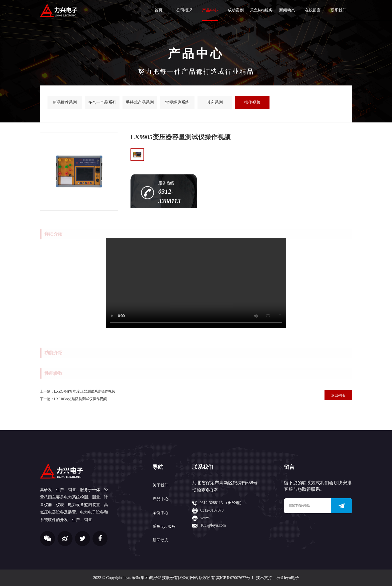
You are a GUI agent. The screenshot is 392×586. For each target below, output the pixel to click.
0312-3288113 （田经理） (222, 503)
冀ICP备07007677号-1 (235, 578)
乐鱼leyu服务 (261, 10)
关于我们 (160, 485)
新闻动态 (287, 10)
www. (205, 518)
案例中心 (160, 513)
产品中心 (210, 10)
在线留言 (313, 10)
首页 (158, 10)
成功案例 (236, 10)
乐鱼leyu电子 (287, 578)
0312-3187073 (212, 510)
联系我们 (338, 10)
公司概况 (184, 10)
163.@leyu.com (213, 525)
